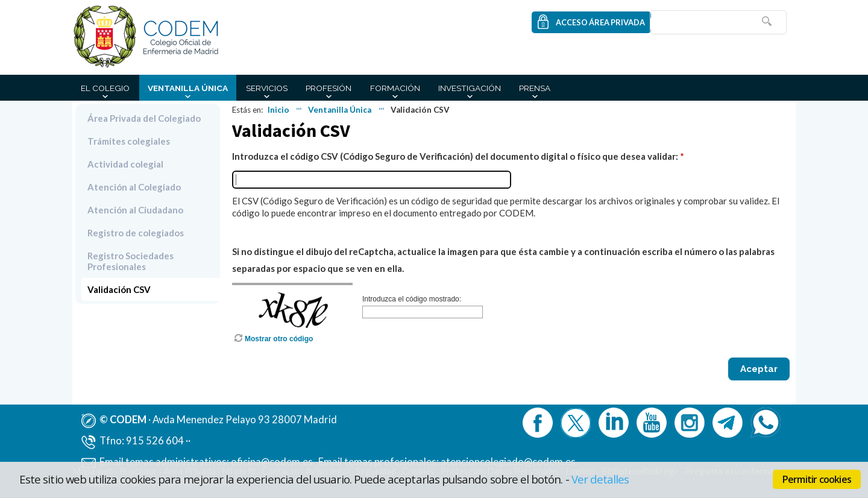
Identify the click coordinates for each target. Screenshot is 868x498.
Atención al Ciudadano (135, 210)
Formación (395, 88)
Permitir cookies (817, 479)
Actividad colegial (125, 164)
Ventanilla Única (188, 88)
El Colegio (105, 88)
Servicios (267, 88)
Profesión (329, 88)
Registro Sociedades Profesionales (131, 261)
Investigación (470, 88)
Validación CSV (119, 289)
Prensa (535, 88)
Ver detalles (600, 479)
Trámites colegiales (129, 141)
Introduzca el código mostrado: (412, 299)
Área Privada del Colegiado (144, 118)
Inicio (278, 110)
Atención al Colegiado (134, 187)
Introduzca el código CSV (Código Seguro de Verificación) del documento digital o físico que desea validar (454, 156)
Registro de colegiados (136, 233)
